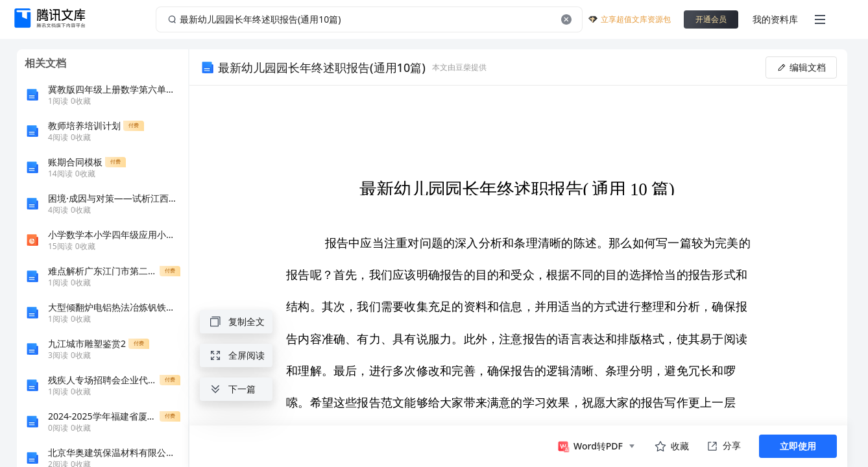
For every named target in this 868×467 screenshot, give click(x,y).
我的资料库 (775, 19)
